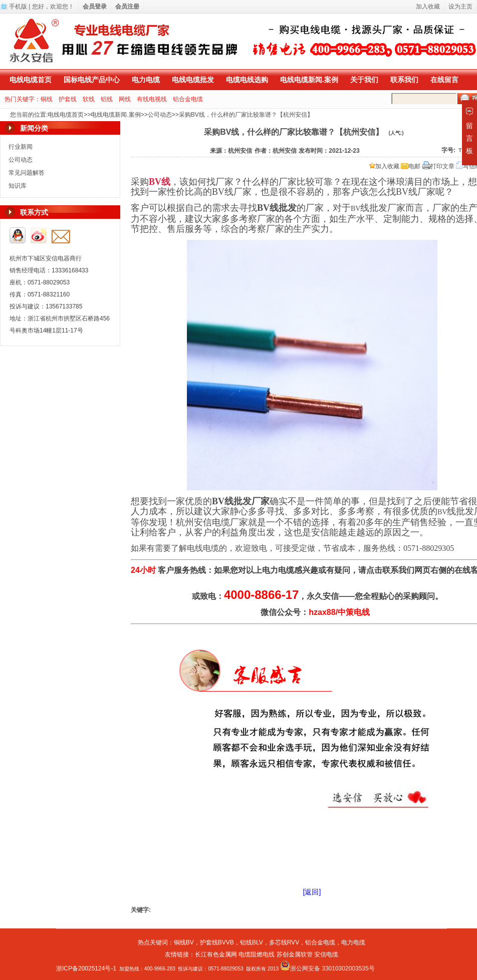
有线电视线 (152, 99)
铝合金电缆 (188, 99)
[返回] (312, 892)
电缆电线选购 (247, 80)
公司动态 (160, 115)
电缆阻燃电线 (257, 954)
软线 (89, 99)
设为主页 (460, 7)
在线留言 (444, 80)
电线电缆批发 (193, 80)
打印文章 (438, 166)
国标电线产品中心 (92, 80)
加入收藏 (384, 166)
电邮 (411, 166)
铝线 (107, 99)
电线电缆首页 (31, 80)
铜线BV (184, 942)
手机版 (18, 7)
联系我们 (404, 80)
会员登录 (95, 7)
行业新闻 (21, 147)
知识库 (18, 186)
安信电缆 (326, 954)
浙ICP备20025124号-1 (86, 968)
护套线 (68, 99)
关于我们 (364, 80)
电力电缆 (146, 80)
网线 (125, 99)
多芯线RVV (284, 942)
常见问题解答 (27, 173)
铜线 (47, 99)
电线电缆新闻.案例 (309, 80)
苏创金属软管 (295, 954)
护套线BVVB (217, 942)
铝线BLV (252, 942)
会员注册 (127, 7)
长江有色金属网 (216, 954)
